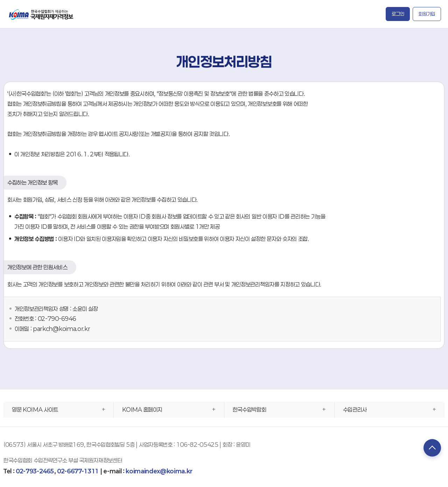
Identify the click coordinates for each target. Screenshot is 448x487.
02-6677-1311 (78, 471)
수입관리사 (355, 410)
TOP (432, 448)
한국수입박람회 (250, 410)
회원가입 (427, 14)
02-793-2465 (35, 471)
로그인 (398, 14)
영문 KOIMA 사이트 (35, 410)
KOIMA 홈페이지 (142, 410)
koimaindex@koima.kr (159, 471)
